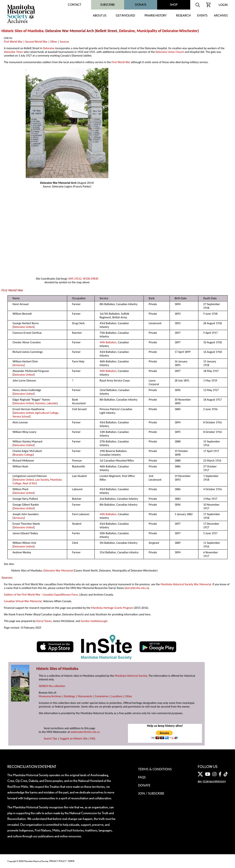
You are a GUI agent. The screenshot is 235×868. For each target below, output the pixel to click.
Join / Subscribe (151, 793)
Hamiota (40, 403)
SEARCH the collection (52, 686)
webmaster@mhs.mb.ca (85, 732)
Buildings (70, 696)
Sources (65, 42)
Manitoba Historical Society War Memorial (186, 584)
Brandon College (23, 455)
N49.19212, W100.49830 (83, 279)
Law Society (42, 480)
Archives (221, 16)
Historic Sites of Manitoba (22, 31)
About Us (100, 16)
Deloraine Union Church (170, 52)
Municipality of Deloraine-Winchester (167, 31)
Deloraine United (23, 327)
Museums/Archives (50, 696)
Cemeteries (102, 696)
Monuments (85, 696)
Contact (75, 5)
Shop (174, 5)
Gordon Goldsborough (94, 621)
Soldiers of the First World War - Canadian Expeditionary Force (41, 595)
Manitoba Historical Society (131, 676)
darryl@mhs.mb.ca (137, 588)
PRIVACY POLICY (58, 861)
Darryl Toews (44, 621)
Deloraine (127, 31)
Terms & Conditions (155, 769)
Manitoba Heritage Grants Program (112, 608)
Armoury (19, 365)
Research (183, 16)
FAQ (93, 738)
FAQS (142, 777)
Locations (117, 696)
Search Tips (51, 738)
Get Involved (125, 16)
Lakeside (52, 403)
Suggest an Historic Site (74, 738)
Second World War (36, 42)
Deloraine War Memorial (58, 570)
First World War (13, 42)
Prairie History (156, 16)
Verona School (21, 416)
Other (54, 42)
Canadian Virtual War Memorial (23, 601)
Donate (141, 5)
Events (202, 16)
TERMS (71, 861)
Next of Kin (29, 483)
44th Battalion (108, 342)
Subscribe (108, 5)
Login (223, 5)
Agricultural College (47, 413)
